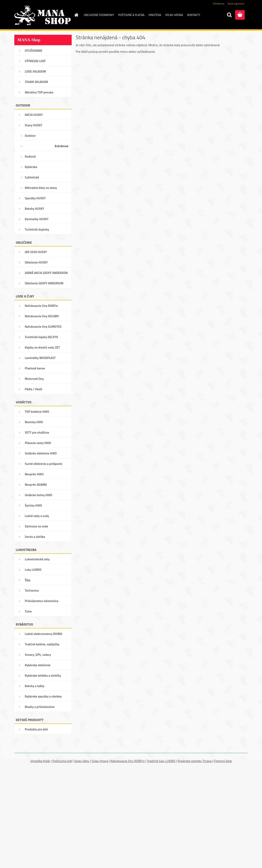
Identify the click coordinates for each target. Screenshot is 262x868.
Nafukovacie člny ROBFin (127, 761)
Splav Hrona (100, 761)
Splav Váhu (82, 761)
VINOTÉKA (155, 15)
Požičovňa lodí (62, 761)
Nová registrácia (236, 4)
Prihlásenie (219, 4)
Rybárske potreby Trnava (195, 761)
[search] (229, 15)
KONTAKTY (194, 15)
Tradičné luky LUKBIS (161, 761)
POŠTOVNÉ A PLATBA (131, 15)
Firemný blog (223, 761)
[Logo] (42, 15)
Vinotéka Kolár (40, 761)
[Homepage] (76, 15)
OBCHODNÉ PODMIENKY (99, 15)
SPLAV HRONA (174, 15)
